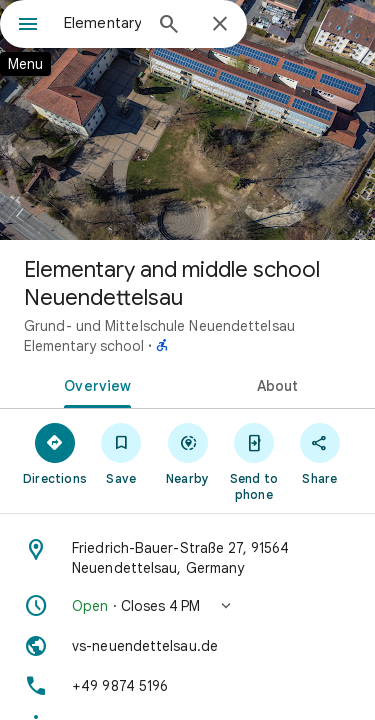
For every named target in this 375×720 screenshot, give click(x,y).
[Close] (220, 25)
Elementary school (84, 346)
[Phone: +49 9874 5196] (187, 686)
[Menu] (28, 26)
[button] (187, 606)
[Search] (169, 26)
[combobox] (102, 23)
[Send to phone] (254, 461)
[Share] (320, 453)
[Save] (121, 453)
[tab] (94, 384)
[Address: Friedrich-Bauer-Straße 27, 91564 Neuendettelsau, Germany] (187, 558)
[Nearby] (187, 453)
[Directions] (55, 453)
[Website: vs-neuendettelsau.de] (187, 646)
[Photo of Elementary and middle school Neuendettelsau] (187, 120)
